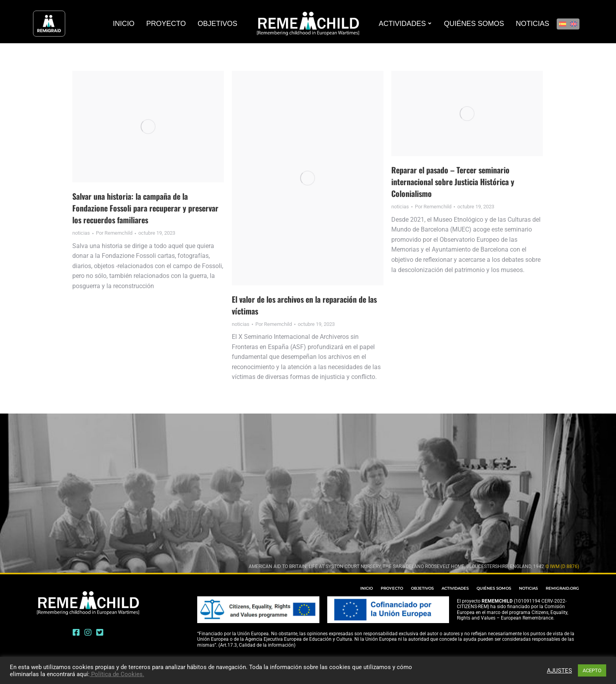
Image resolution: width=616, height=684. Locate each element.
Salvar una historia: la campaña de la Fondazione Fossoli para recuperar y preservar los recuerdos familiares (145, 208)
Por (114, 233)
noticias (81, 233)
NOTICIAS (528, 588)
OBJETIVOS (422, 588)
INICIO (367, 588)
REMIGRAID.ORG (562, 588)
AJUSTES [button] (559, 671)
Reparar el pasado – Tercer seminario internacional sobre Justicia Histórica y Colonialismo (453, 182)
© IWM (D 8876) (562, 566)
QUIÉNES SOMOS (494, 588)
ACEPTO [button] (592, 670)
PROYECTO (392, 588)
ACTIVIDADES (455, 588)
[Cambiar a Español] (563, 24)
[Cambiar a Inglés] (574, 24)
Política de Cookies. (117, 674)
